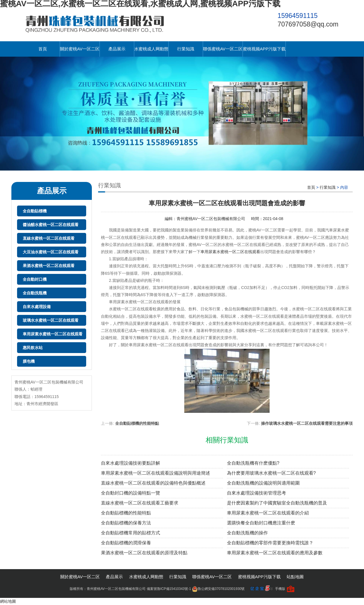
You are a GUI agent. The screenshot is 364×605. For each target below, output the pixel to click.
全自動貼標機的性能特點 (137, 423)
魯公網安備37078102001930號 (218, 589)
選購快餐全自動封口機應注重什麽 (261, 523)
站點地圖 (295, 577)
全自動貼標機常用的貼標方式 (131, 533)
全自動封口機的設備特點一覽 (131, 493)
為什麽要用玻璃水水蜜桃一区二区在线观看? (271, 473)
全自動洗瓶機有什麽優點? (253, 463)
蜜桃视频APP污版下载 (264, 49)
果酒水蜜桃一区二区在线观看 (49, 266)
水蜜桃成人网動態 (151, 49)
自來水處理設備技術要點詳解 (131, 463)
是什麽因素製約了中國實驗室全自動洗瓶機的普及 (277, 503)
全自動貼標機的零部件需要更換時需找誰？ (270, 543)
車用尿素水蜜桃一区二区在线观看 (53, 334)
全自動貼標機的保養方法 (126, 523)
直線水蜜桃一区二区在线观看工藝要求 (140, 503)
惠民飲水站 (33, 348)
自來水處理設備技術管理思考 (257, 493)
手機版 (280, 589)
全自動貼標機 (35, 211)
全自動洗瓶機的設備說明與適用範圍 (263, 483)
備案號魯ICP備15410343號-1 (169, 589)
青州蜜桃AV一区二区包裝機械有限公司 (211, 219)
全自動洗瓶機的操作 (247, 533)
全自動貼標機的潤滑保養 (126, 543)
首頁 (43, 49)
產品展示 (117, 49)
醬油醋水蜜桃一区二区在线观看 (51, 225)
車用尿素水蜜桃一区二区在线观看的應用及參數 (275, 553)
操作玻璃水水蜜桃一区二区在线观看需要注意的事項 (307, 423)
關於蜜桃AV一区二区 (80, 49)
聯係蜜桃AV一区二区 (223, 49)
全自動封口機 (35, 279)
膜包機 (29, 361)
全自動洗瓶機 (35, 293)
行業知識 (186, 49)
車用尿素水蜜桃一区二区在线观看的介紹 (268, 513)
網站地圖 (8, 601)
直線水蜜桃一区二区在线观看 (49, 238)
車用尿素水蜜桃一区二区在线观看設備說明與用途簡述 (156, 473)
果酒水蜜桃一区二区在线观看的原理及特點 (144, 553)
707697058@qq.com (308, 24)
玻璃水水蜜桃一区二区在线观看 (51, 320)
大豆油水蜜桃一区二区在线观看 (51, 252)
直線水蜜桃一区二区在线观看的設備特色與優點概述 (153, 483)
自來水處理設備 (37, 307)
